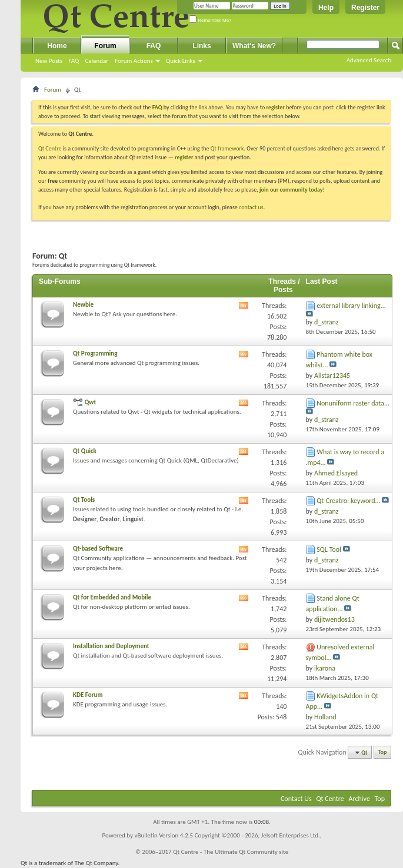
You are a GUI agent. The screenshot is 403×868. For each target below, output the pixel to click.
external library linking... (351, 306)
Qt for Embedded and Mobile (112, 597)
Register (365, 8)
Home (57, 46)
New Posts (49, 61)
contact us (251, 207)
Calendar (96, 61)
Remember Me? (210, 20)
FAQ (74, 61)
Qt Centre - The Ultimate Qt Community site (231, 852)
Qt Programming (95, 353)
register (184, 157)
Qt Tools (84, 500)
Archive (359, 799)
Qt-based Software (98, 549)
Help (326, 8)
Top (383, 753)
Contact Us (296, 799)
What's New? (254, 46)
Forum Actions (134, 61)
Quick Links (181, 61)
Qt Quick (85, 451)
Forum (105, 46)
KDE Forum (88, 695)
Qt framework (227, 148)
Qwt (91, 402)
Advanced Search (369, 60)
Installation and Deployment (111, 646)
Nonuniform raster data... (353, 403)
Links (201, 46)
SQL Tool (329, 549)
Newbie (83, 305)
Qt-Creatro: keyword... (348, 501)
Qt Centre (50, 148)
